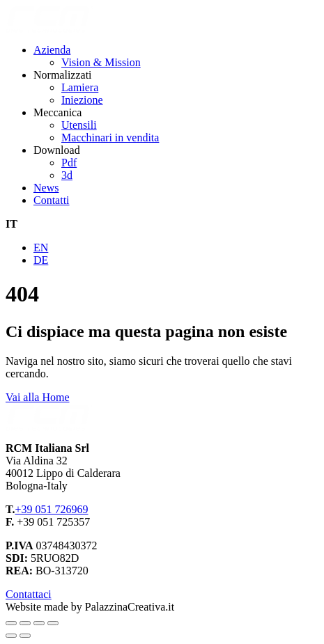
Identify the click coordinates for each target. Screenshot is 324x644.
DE (41, 260)
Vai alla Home (38, 397)
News (46, 188)
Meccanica (57, 112)
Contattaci (29, 594)
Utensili (79, 125)
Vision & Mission (101, 62)
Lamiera (80, 87)
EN (41, 248)
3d (67, 175)
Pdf (69, 163)
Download (57, 150)
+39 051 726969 (51, 509)
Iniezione (82, 100)
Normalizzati (63, 75)
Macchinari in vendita (110, 138)
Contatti (52, 200)
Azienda (52, 50)
